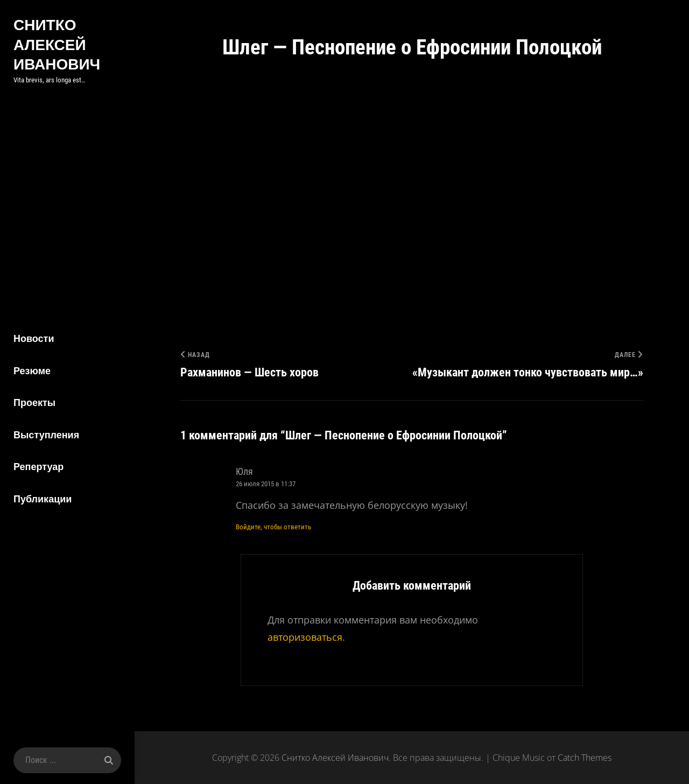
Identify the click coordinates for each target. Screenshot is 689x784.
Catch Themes (585, 758)
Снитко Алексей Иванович (57, 44)
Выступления (46, 435)
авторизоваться (305, 637)
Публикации (43, 499)
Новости (34, 338)
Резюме (32, 371)
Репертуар (38, 467)
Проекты (34, 402)
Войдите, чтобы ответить (273, 527)
